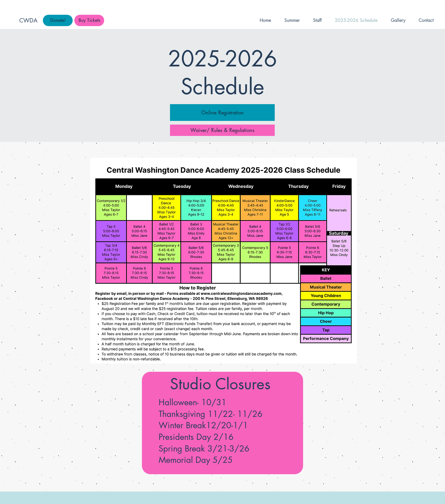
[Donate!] (58, 20)
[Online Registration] (222, 113)
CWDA (28, 20)
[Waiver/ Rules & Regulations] (222, 130)
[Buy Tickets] (89, 20)
